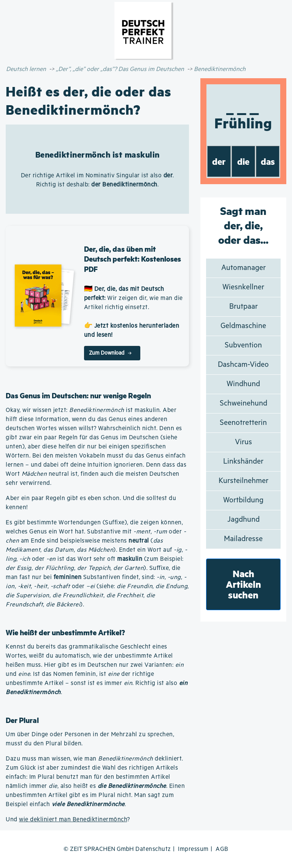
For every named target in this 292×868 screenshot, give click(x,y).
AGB (222, 849)
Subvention (243, 345)
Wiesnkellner (243, 287)
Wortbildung (243, 500)
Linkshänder (243, 462)
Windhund (243, 384)
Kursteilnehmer (244, 481)
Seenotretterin (243, 423)
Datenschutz (153, 849)
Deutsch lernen (26, 69)
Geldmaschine (243, 326)
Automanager (244, 268)
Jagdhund (244, 520)
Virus (244, 442)
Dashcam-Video (243, 365)
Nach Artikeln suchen (244, 584)
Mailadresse (243, 539)
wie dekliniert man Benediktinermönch (73, 820)
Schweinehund (244, 403)
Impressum (193, 849)
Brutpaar (244, 307)
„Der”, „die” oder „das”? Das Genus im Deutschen (120, 69)
